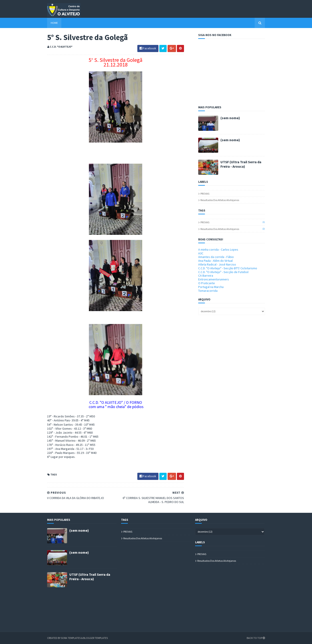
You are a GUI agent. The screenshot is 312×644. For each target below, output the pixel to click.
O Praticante (207, 283)
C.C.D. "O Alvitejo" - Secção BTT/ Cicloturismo (228, 268)
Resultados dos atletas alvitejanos (220, 200)
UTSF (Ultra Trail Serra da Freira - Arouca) (241, 164)
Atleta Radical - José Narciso (217, 264)
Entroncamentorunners (214, 279)
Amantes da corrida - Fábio (216, 257)
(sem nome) (230, 118)
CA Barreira (206, 276)
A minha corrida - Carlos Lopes (218, 250)
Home (54, 23)
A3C (201, 253)
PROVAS (205, 194)
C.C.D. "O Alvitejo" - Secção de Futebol (223, 272)
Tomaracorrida (208, 291)
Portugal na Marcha (211, 287)
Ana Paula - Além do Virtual (215, 261)
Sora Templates (71, 638)
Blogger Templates (95, 638)
